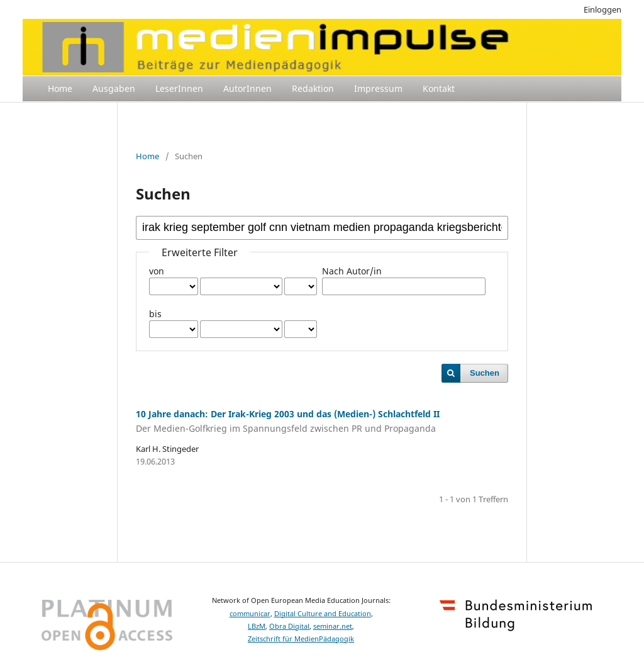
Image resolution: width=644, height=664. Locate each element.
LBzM (257, 626)
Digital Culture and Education (323, 614)
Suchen (485, 373)
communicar (250, 614)
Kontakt (439, 88)
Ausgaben (114, 88)
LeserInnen (179, 88)
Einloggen (602, 9)
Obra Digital (289, 626)
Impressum (378, 88)
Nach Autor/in (352, 271)
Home (60, 88)
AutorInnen (247, 88)
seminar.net (333, 626)
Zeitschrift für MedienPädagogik (301, 639)
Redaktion (313, 88)
